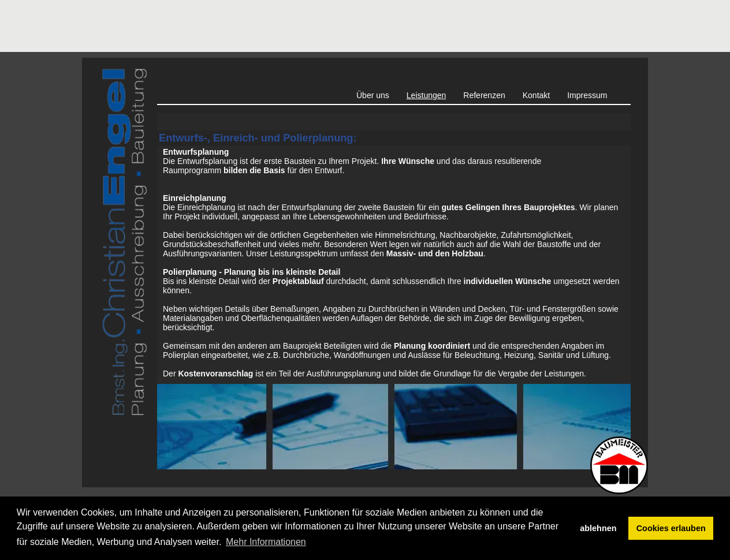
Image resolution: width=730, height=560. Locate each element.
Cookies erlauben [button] (671, 528)
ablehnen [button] (598, 528)
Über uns (373, 95)
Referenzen (484, 95)
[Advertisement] (292, 26)
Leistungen (427, 95)
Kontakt (536, 95)
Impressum (587, 95)
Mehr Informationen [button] (266, 542)
